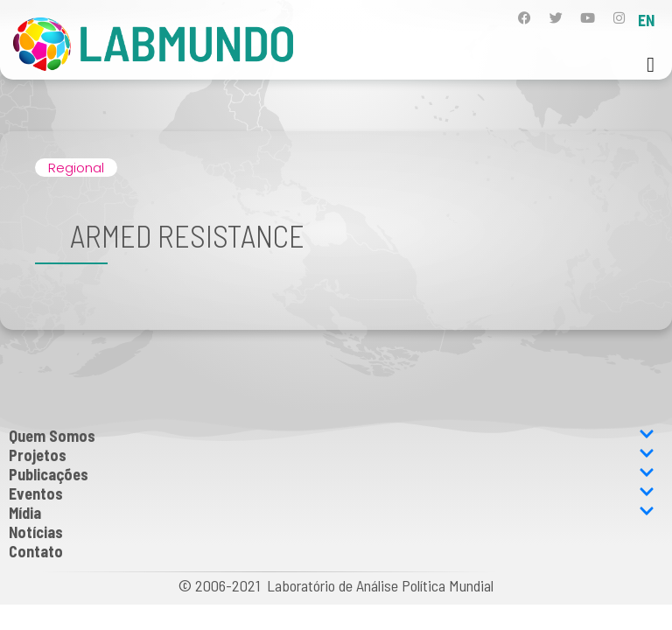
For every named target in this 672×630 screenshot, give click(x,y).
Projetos (332, 455)
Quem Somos (332, 436)
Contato (36, 551)
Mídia (332, 513)
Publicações (332, 474)
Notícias (36, 532)
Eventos (332, 493)
